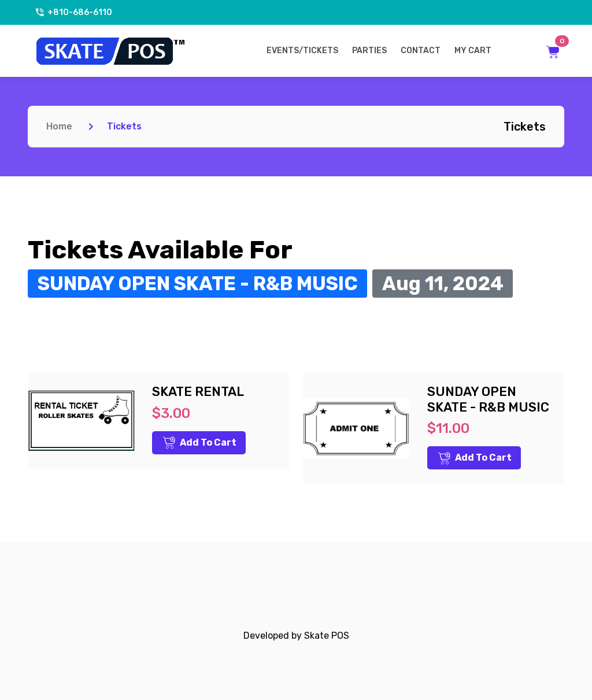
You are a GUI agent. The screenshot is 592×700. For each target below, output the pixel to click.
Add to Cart (199, 443)
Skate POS (327, 636)
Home (59, 126)
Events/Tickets (302, 51)
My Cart (473, 51)
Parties (369, 51)
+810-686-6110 (73, 12)
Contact (421, 51)
